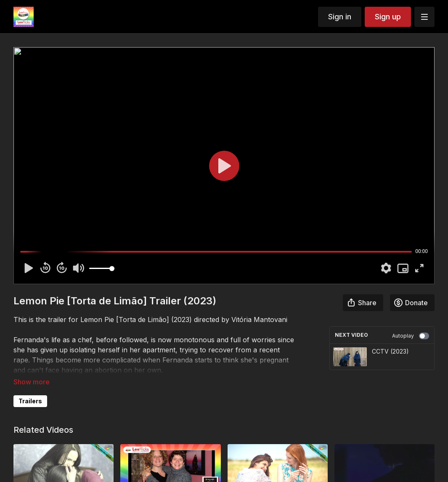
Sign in (340, 17)
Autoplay (411, 336)
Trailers (30, 401)
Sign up (388, 17)
